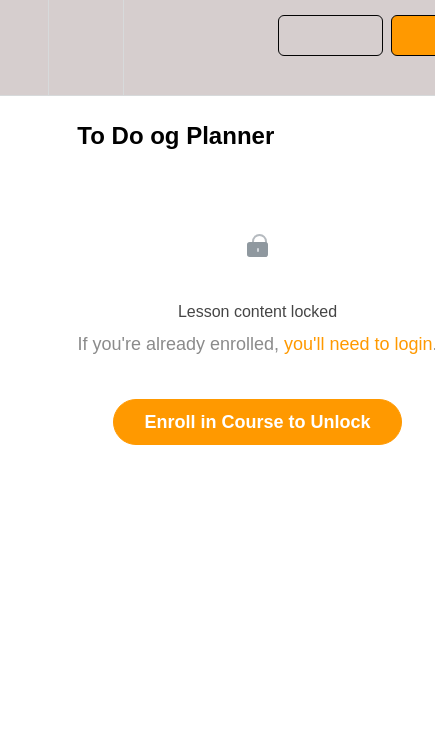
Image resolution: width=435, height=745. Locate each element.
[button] (24, 47)
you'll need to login (358, 344)
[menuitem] (85, 47)
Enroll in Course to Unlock (257, 422)
